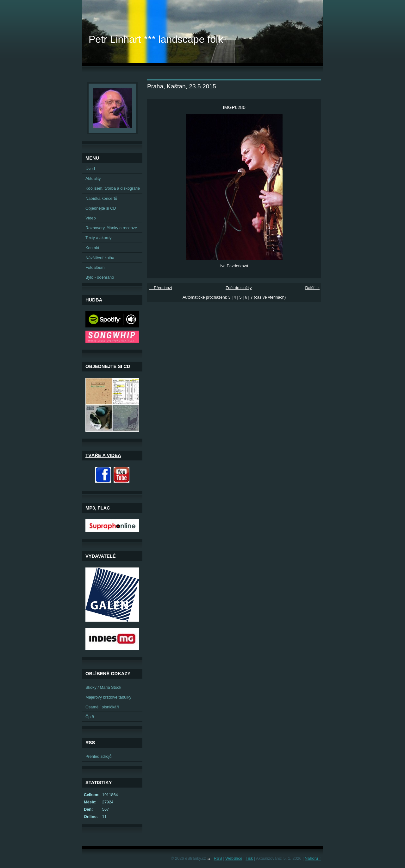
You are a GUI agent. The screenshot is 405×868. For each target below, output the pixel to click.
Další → (312, 288)
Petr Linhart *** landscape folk (156, 39)
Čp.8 (90, 717)
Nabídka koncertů (101, 198)
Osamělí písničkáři (102, 707)
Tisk (249, 858)
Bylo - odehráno (100, 277)
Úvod (90, 169)
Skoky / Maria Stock (103, 687)
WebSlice (234, 858)
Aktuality (93, 178)
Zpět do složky (239, 288)
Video (91, 218)
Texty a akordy (99, 238)
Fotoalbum (95, 267)
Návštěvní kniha (100, 258)
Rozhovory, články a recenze (111, 228)
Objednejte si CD (101, 208)
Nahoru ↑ (313, 858)
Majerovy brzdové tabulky (108, 697)
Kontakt (92, 248)
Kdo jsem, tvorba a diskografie (113, 188)
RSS (218, 858)
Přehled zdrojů (99, 756)
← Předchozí (160, 288)
